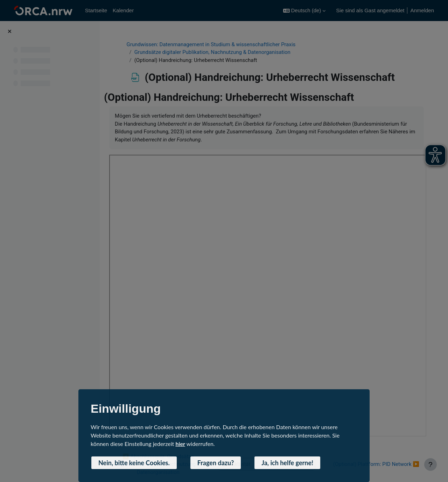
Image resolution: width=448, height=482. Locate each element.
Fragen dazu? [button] (216, 463)
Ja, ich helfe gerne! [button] (287, 463)
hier (180, 444)
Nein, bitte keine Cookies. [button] (134, 463)
